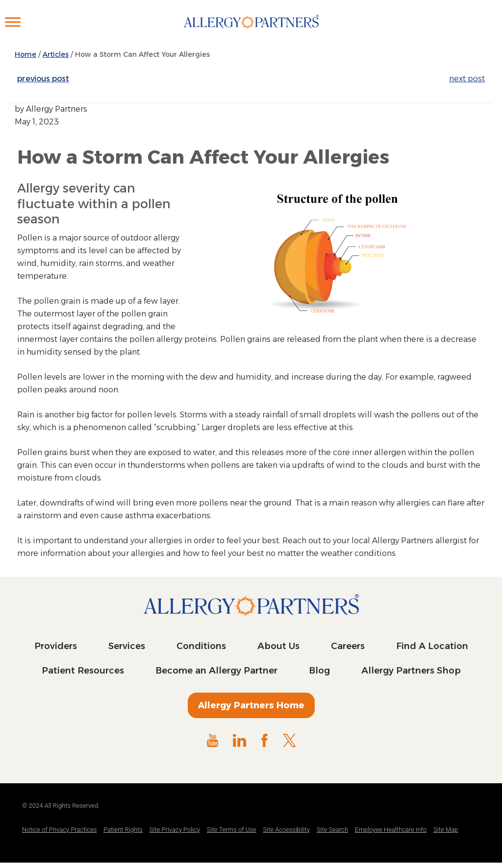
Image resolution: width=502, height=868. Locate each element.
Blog (319, 671)
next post (467, 79)
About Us (278, 646)
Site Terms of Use (232, 830)
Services (127, 646)
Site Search (332, 830)
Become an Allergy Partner (216, 671)
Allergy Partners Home (251, 705)
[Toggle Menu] (13, 22)
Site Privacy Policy (175, 830)
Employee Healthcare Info (391, 830)
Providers (56, 646)
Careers (348, 646)
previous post (43, 79)
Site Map (446, 830)
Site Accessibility (287, 830)
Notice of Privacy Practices (59, 830)
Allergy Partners (251, 32)
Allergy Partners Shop (411, 671)
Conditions (201, 646)
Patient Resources (83, 671)
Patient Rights (123, 830)
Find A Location (432, 646)
